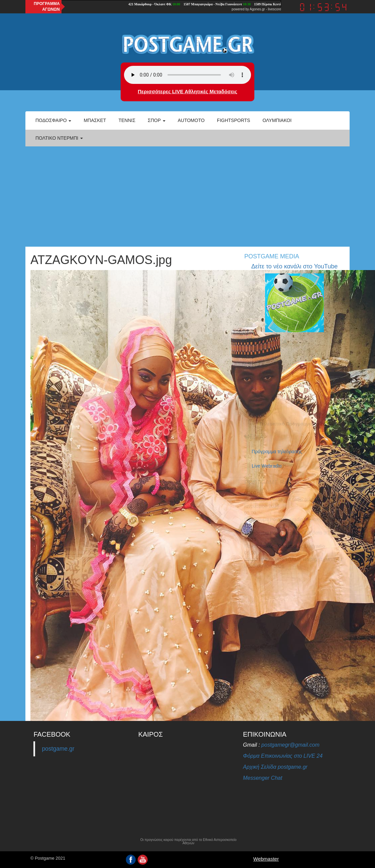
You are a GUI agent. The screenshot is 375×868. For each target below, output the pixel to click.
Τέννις (127, 120)
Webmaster (266, 859)
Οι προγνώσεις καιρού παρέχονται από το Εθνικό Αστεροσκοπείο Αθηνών (189, 842)
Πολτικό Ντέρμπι (59, 138)
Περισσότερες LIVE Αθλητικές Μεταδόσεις (187, 91)
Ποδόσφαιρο (53, 120)
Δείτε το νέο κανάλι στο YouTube (294, 266)
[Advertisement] (187, 197)
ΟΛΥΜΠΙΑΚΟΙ (277, 120)
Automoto (191, 120)
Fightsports (233, 120)
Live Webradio (267, 466)
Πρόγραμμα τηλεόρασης (277, 452)
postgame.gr (58, 749)
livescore (275, 9)
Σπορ (157, 120)
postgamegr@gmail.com (290, 745)
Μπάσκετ (95, 120)
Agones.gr (257, 9)
